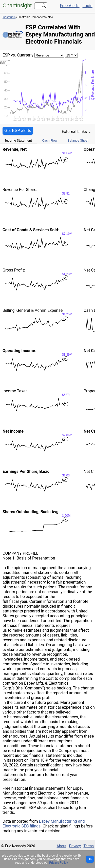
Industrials (9, 17)
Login (88, 6)
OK (90, 859)
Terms (89, 846)
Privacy (75, 846)
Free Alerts (70, 6)
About (62, 846)
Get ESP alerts (18, 131)
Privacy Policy (59, 863)
